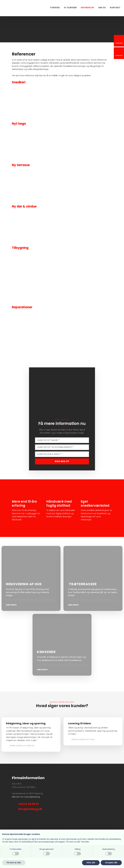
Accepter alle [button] (111, 863)
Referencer (87, 8)
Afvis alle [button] (91, 863)
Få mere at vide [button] (14, 863)
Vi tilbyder (70, 8)
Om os (102, 8)
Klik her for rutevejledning (26, 797)
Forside (55, 8)
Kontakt (115, 8)
